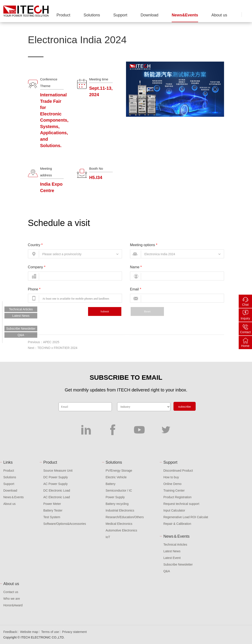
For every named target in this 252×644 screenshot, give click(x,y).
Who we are (12, 599)
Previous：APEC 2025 (44, 342)
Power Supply (115, 497)
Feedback (10, 632)
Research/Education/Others (125, 517)
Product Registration (177, 497)
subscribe (184, 407)
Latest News (172, 551)
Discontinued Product (178, 471)
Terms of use (50, 632)
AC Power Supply (55, 484)
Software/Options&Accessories (65, 524)
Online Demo (172, 484)
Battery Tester (53, 510)
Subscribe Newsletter (178, 564)
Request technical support (181, 504)
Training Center (174, 490)
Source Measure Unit (58, 471)
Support (120, 15)
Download (150, 15)
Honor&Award (13, 605)
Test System (52, 517)
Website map (29, 632)
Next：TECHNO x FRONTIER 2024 (53, 348)
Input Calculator (174, 510)
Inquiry (245, 318)
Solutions (92, 15)
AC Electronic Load (57, 497)
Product (63, 15)
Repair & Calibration (177, 524)
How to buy (171, 477)
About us (219, 15)
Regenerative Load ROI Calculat (186, 517)
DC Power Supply (56, 477)
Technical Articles (175, 545)
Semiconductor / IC (119, 490)
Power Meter (52, 504)
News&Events (185, 15)
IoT (108, 537)
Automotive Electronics (121, 530)
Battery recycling (117, 504)
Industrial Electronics (120, 510)
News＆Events (14, 497)
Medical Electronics (119, 524)
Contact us (11, 592)
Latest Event (172, 558)
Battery (110, 484)
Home (245, 346)
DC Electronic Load (57, 490)
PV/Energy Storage (119, 471)
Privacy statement (74, 632)
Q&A (167, 571)
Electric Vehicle (116, 477)
